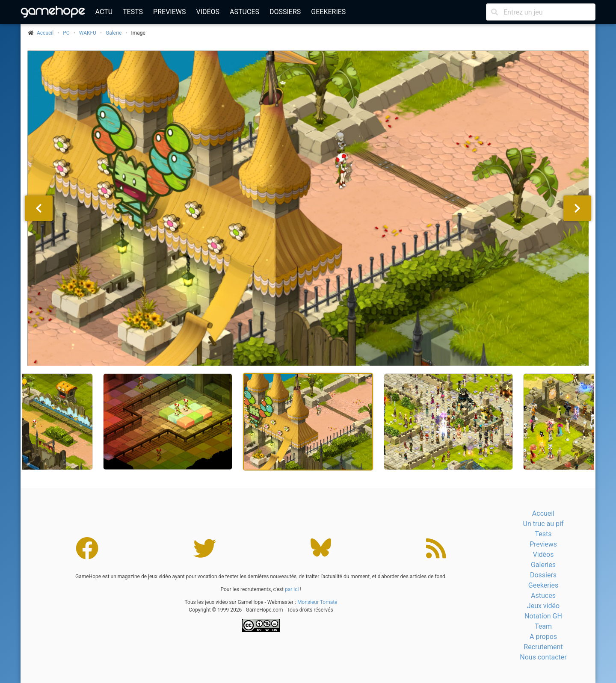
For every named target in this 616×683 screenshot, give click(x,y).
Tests (133, 12)
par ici (292, 589)
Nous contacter (543, 657)
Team (543, 626)
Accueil (543, 513)
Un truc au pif (543, 524)
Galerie (114, 33)
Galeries (543, 565)
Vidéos (208, 12)
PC (66, 33)
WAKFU (88, 33)
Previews (169, 12)
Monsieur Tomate (317, 602)
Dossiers (285, 12)
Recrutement (543, 647)
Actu (104, 12)
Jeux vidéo (543, 606)
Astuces (244, 12)
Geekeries (328, 12)
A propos (543, 637)
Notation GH (543, 616)
